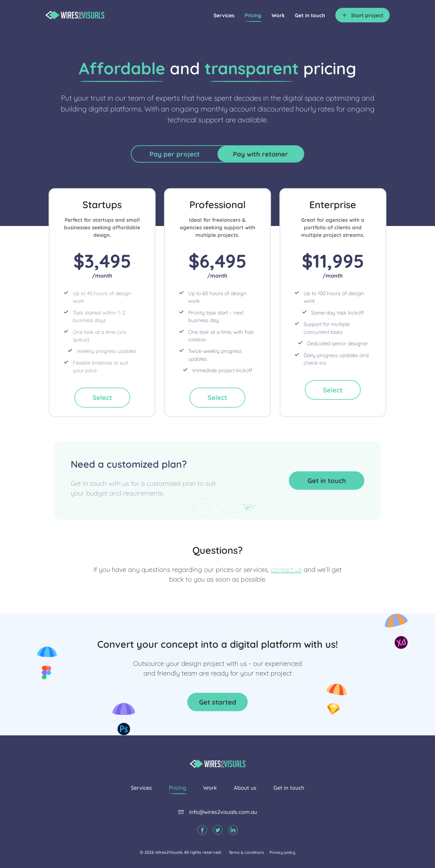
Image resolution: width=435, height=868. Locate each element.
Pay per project (175, 154)
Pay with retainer (261, 154)
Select (102, 397)
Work (278, 15)
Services (224, 15)
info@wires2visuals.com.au (223, 812)
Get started (218, 702)
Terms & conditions (246, 852)
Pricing (253, 15)
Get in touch (310, 15)
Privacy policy (282, 852)
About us (245, 788)
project (367, 15)
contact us (286, 569)
